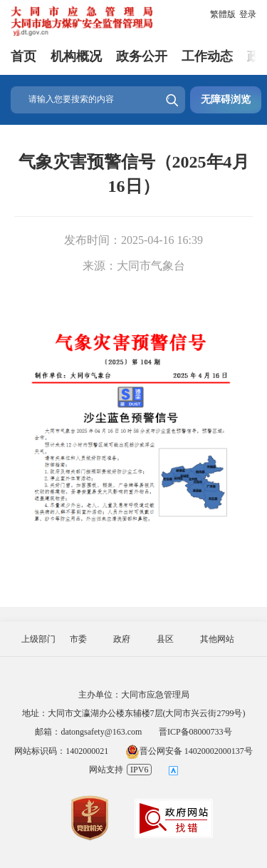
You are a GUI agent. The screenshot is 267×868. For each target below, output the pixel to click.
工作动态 (207, 56)
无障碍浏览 (226, 99)
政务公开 (142, 56)
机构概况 (76, 56)
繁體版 (223, 14)
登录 (248, 14)
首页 (23, 56)
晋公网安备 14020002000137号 (189, 751)
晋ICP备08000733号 (195, 732)
